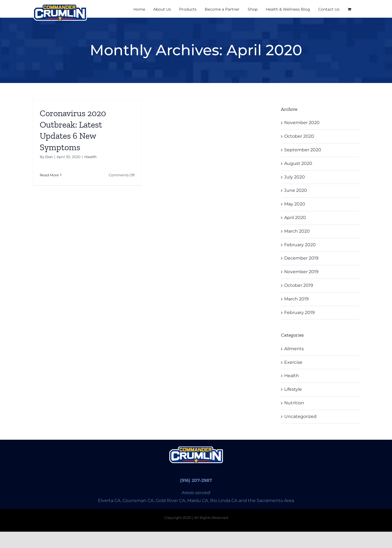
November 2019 (301, 272)
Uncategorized (300, 416)
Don (49, 157)
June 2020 (296, 190)
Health (91, 157)
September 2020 (303, 150)
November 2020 (302, 123)
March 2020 (297, 231)
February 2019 (299, 313)
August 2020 (298, 163)
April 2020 (295, 218)
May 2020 (295, 204)
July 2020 (295, 177)
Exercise (293, 362)
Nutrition (294, 403)
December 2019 (301, 258)
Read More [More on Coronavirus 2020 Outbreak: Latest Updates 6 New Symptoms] (49, 175)
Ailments (294, 349)
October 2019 (299, 285)
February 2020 (300, 245)
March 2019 (296, 299)
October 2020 (299, 136)
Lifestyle (293, 389)
